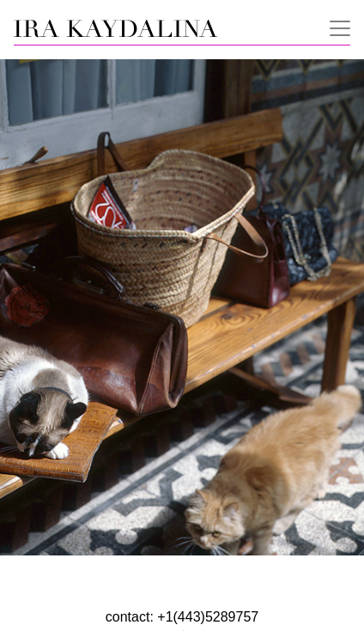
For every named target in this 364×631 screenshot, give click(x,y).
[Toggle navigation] (335, 27)
